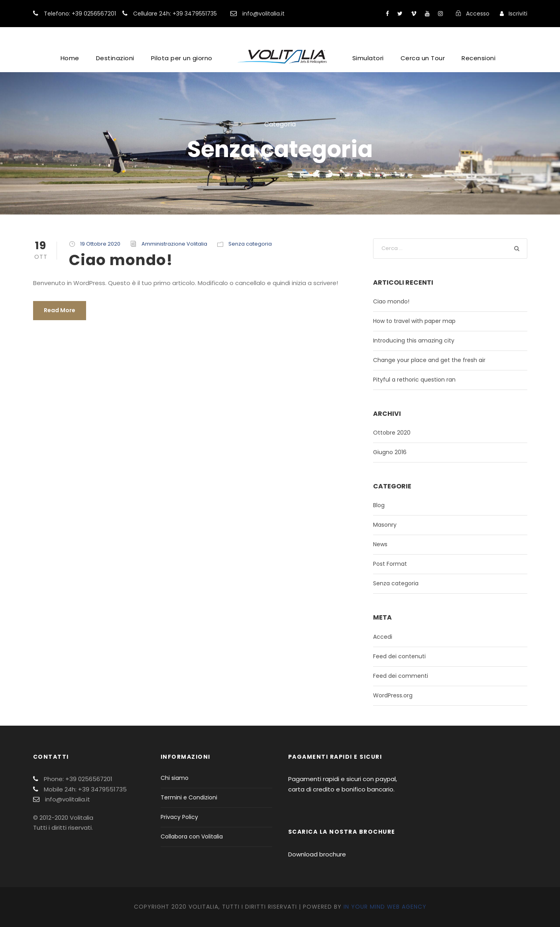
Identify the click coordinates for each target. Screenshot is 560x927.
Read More (60, 310)
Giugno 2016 (390, 452)
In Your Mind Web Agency (385, 907)
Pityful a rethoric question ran (414, 380)
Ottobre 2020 (392, 433)
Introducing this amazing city (414, 340)
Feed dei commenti (401, 676)
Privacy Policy (179, 817)
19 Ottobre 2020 (100, 244)
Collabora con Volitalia (192, 836)
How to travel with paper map (414, 321)
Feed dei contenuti (399, 656)
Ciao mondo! (121, 260)
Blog (379, 505)
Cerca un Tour (423, 58)
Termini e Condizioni (189, 797)
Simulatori (368, 58)
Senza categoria (250, 244)
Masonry (385, 525)
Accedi (383, 637)
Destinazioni (115, 58)
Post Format (390, 564)
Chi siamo (175, 778)
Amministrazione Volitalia (174, 244)
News (380, 544)
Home (70, 58)
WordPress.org (393, 695)
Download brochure (317, 854)
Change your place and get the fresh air (429, 360)
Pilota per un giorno (182, 58)
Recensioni (478, 58)
